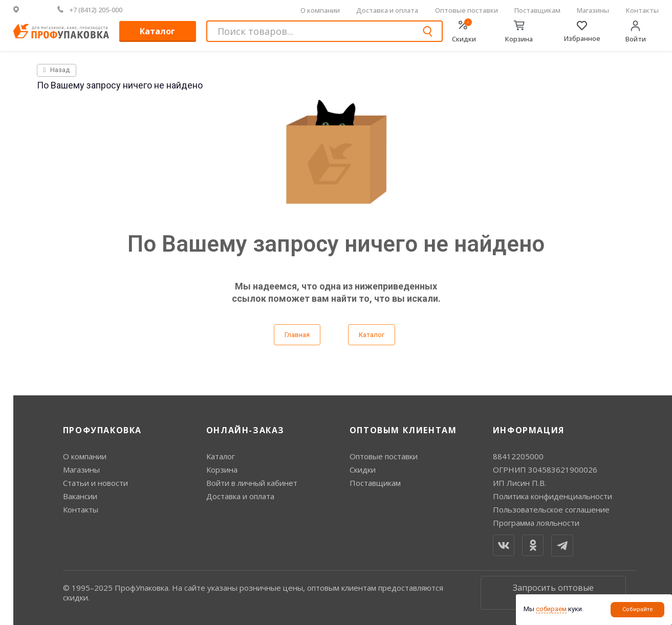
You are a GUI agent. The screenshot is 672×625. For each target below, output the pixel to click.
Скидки (363, 470)
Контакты (642, 10)
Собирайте (638, 609)
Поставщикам (537, 10)
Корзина (222, 470)
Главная (297, 335)
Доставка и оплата (387, 10)
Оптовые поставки (467, 10)
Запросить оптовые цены (553, 593)
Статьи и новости (95, 483)
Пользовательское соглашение (551, 509)
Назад (57, 70)
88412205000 (518, 456)
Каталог (157, 31)
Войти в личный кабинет (252, 483)
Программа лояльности (536, 523)
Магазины (593, 10)
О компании (320, 10)
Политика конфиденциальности (552, 496)
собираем (551, 609)
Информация (529, 430)
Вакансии (80, 496)
